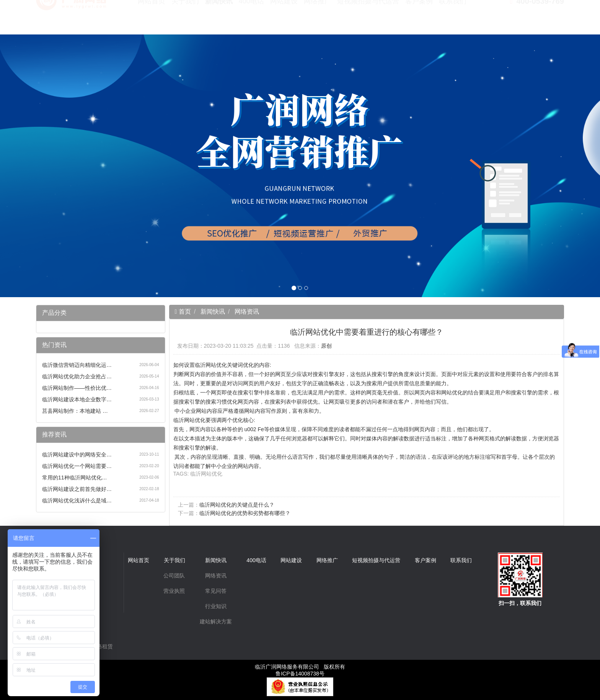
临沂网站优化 (206, 474)
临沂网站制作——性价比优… (77, 388)
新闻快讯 (219, 19)
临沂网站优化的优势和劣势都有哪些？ (245, 513)
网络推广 (318, 19)
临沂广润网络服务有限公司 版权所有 (300, 667)
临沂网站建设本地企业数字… (77, 399)
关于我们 (185, 19)
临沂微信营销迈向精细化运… (77, 365)
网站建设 (284, 19)
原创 (326, 346)
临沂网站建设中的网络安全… (77, 455)
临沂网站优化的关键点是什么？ (237, 505)
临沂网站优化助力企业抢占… (77, 376)
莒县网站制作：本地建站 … (75, 411)
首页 (184, 312)
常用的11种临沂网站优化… (75, 478)
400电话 (251, 19)
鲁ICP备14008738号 (300, 674)
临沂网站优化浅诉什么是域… (77, 500)
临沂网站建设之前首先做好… (77, 489)
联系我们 (453, 19)
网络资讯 (247, 312)
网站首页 (152, 19)
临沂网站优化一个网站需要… (77, 466)
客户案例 (419, 19)
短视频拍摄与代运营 (368, 19)
